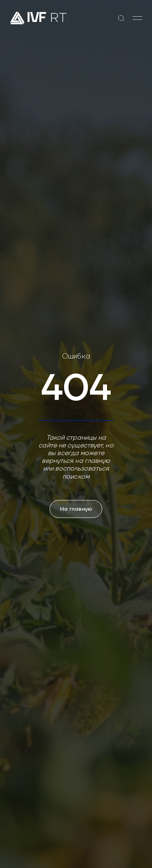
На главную (76, 509)
